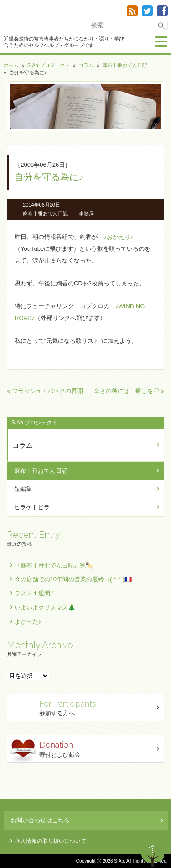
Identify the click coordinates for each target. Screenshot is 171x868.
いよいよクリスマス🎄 (45, 607)
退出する (126, 853)
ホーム (11, 65)
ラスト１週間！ (35, 593)
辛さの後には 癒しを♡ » (129, 391)
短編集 (23, 489)
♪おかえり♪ (118, 237)
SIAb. (31, 18)
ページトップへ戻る (153, 853)
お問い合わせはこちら (87, 820)
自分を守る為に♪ (49, 177)
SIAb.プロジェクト (49, 65)
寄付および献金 (87, 751)
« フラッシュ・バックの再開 (45, 391)
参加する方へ (87, 707)
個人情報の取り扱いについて (51, 841)
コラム (86, 65)
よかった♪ (28, 622)
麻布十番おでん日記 (125, 65)
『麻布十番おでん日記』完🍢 (54, 566)
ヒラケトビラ (32, 507)
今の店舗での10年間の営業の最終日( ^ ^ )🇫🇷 (73, 579)
